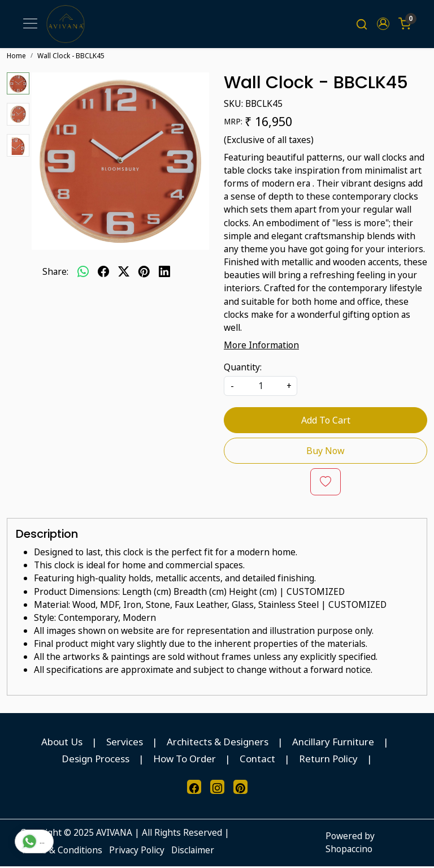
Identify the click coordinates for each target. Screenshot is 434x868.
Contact (257, 760)
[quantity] (261, 388)
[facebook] (103, 273)
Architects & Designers (218, 743)
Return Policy (328, 760)
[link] (362, 25)
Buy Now (325, 452)
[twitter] (124, 273)
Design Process (96, 760)
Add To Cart (326, 422)
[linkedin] (164, 273)
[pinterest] (144, 273)
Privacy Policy (137, 852)
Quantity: (243, 369)
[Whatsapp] (83, 273)
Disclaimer (193, 852)
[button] (383, 25)
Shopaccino (349, 850)
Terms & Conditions (61, 852)
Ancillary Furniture (333, 743)
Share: (55, 273)
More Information (261, 347)
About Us (62, 743)
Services (125, 743)
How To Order (185, 760)
